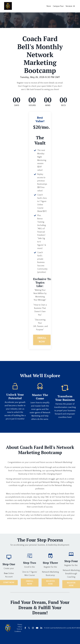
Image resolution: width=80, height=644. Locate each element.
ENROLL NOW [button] (42, 347)
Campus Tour (58, 6)
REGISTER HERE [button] (50, 590)
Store (49, 6)
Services (70, 6)
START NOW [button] (9, 590)
